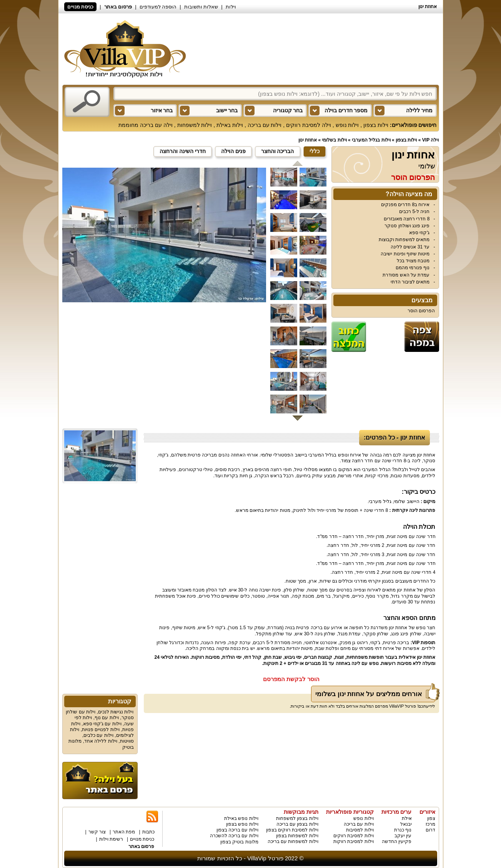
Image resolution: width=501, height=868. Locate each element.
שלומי (427, 166)
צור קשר (97, 832)
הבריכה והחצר (278, 151)
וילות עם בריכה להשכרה (234, 836)
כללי (315, 151)
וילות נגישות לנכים (116, 712)
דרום (430, 830)
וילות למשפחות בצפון (297, 836)
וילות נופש (347, 125)
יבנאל (406, 824)
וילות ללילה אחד (101, 741)
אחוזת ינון (308, 140)
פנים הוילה (233, 151)
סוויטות (127, 741)
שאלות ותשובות (201, 7)
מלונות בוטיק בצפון (239, 842)
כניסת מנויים (81, 7)
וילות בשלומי (334, 140)
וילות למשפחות (195, 125)
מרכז (430, 824)
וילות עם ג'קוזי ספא (102, 724)
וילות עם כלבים (98, 735)
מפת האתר (124, 832)
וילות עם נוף (107, 718)
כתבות (148, 832)
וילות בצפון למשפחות (297, 818)
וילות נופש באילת (241, 818)
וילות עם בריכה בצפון (237, 830)
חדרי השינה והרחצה (183, 151)
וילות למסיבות (360, 830)
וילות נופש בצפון (242, 824)
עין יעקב (403, 836)
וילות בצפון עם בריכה (297, 824)
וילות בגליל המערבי (371, 140)
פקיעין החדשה (397, 841)
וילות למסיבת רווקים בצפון (292, 830)
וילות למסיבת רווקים (354, 836)
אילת (407, 818)
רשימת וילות (111, 839)
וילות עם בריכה (265, 125)
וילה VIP (431, 140)
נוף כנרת (403, 830)
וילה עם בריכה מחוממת (146, 125)
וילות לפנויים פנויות (101, 730)
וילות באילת (230, 125)
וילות (231, 7)
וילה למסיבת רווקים (309, 125)
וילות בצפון (376, 125)
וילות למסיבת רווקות (354, 841)
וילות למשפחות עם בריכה (293, 841)
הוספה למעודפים (158, 7)
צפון (431, 818)
